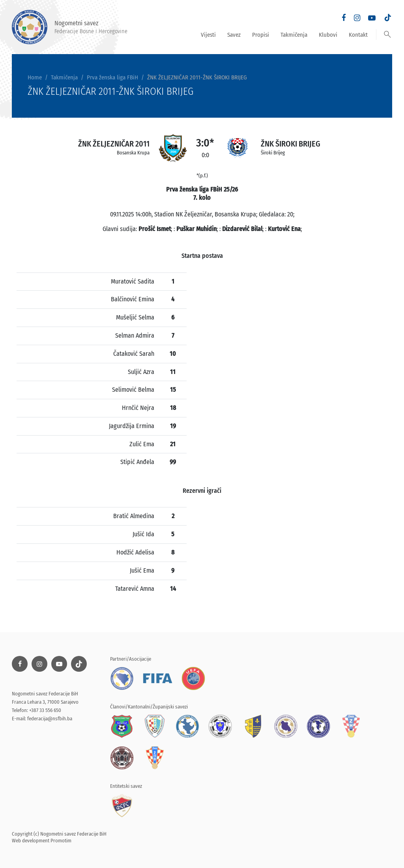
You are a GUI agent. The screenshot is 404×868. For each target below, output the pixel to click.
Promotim (61, 841)
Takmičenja (294, 35)
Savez (234, 35)
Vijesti (208, 35)
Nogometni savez (70, 27)
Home (35, 77)
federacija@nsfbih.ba (50, 719)
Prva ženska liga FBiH (112, 77)
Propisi (261, 35)
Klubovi (328, 35)
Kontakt (358, 35)
